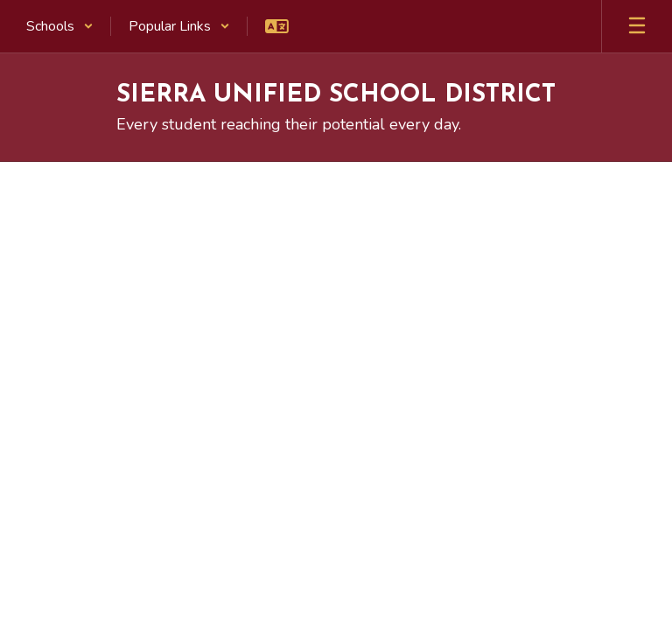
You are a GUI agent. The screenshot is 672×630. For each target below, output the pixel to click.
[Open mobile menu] (637, 26)
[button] (60, 26)
